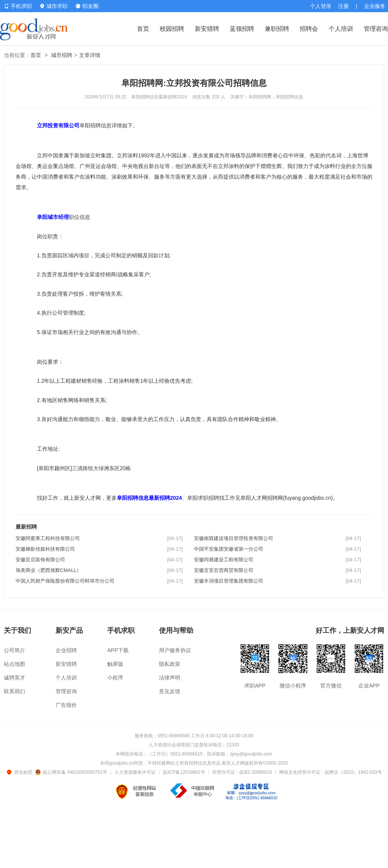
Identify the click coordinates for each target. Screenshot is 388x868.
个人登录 (321, 6)
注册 (343, 6)
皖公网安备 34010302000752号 (72, 772)
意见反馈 (170, 691)
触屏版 (115, 664)
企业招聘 (66, 650)
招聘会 (309, 29)
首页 (143, 29)
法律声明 (170, 678)
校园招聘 (172, 29)
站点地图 (14, 664)
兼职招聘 (277, 29)
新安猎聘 (207, 29)
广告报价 (66, 705)
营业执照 (21, 772)
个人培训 (341, 29)
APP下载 (118, 650)
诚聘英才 (14, 678)
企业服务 (375, 6)
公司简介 (14, 650)
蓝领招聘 (242, 29)
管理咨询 (376, 29)
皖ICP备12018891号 (184, 772)
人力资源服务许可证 (135, 772)
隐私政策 (170, 664)
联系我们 (14, 691)
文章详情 (90, 55)
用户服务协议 (175, 650)
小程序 (115, 678)
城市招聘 (62, 55)
